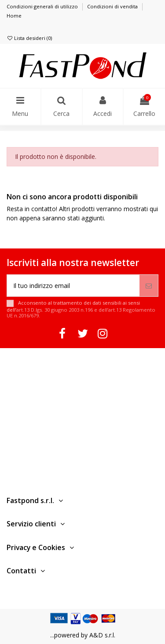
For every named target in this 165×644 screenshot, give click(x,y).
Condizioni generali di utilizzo (43, 6)
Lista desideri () (29, 38)
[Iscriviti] (149, 286)
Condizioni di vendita (113, 6)
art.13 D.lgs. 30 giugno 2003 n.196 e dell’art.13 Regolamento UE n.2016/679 (81, 313)
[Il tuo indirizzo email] (73, 286)
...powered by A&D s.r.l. (83, 635)
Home (14, 16)
